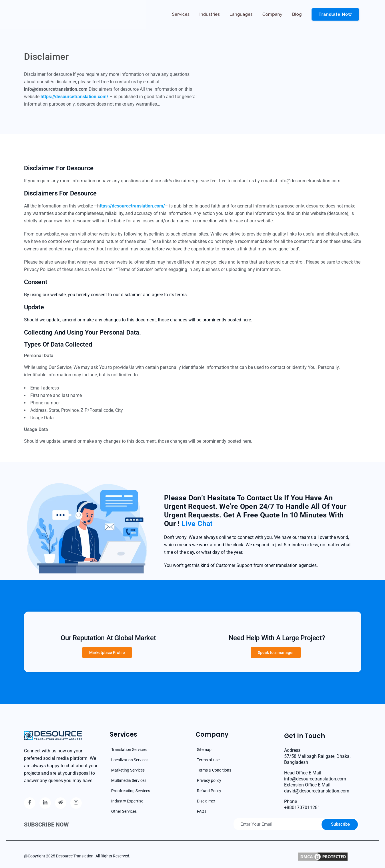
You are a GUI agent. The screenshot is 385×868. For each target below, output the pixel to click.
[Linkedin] (45, 803)
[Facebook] (30, 803)
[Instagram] (76, 803)
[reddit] (61, 803)
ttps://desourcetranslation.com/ (132, 206)
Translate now (335, 14)
